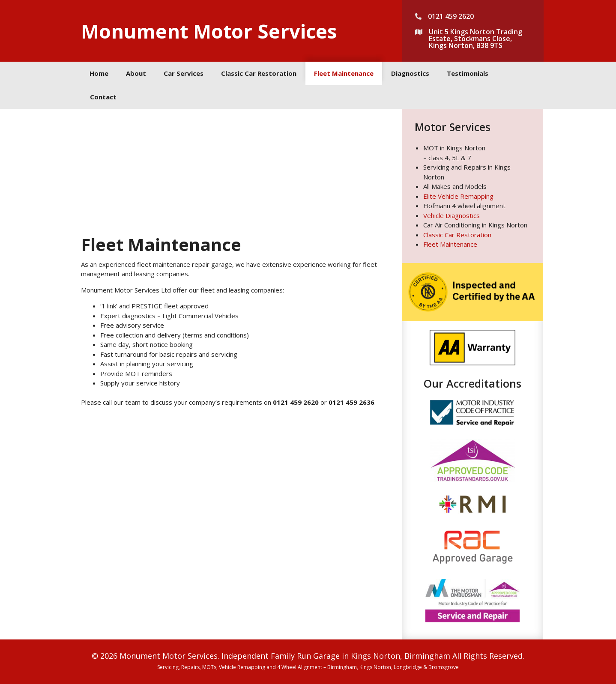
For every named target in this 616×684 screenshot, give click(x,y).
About (136, 73)
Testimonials (468, 73)
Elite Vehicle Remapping (458, 196)
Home (99, 73)
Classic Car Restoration (259, 73)
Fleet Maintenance (344, 73)
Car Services (184, 73)
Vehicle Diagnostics (452, 215)
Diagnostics (410, 73)
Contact (103, 97)
